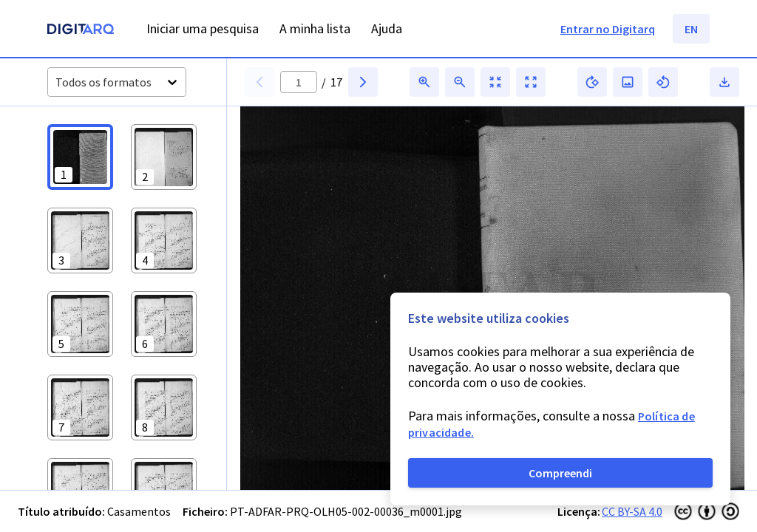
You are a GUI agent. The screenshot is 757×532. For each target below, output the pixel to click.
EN (691, 29)
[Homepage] (81, 31)
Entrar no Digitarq (608, 29)
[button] (80, 157)
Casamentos (139, 511)
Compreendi (560, 473)
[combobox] (57, 82)
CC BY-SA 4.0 (632, 511)
